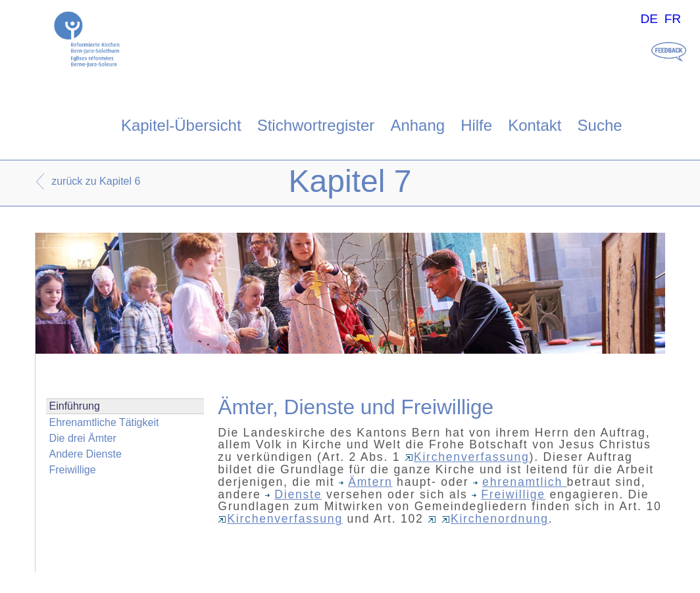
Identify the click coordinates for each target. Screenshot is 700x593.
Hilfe (476, 125)
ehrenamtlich (520, 482)
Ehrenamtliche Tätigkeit (104, 422)
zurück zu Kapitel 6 (96, 181)
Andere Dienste (86, 454)
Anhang (417, 125)
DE (649, 19)
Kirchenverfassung (467, 457)
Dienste (293, 494)
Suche (600, 125)
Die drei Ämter (83, 438)
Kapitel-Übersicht (181, 125)
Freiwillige (73, 470)
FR (673, 19)
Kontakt (535, 125)
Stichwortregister (316, 125)
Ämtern (365, 482)
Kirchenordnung (495, 519)
